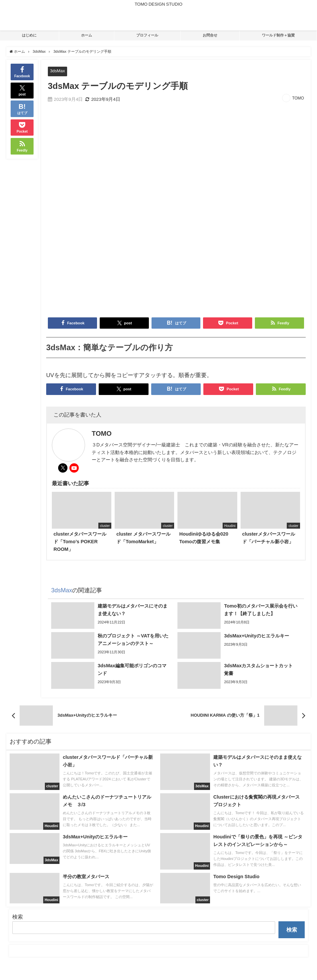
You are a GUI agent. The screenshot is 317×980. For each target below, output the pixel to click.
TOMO (298, 98)
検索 (18, 917)
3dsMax (57, 71)
